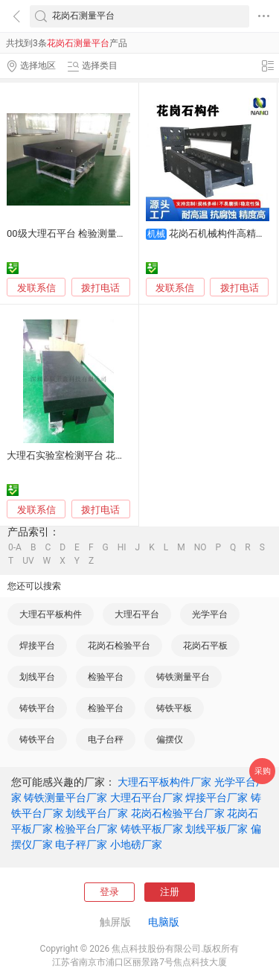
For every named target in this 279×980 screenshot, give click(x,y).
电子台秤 (106, 739)
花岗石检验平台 (119, 646)
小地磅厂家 (136, 844)
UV (28, 561)
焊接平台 (37, 646)
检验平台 (106, 677)
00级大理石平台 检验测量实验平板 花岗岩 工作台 (112, 233)
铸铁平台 (37, 708)
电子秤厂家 (81, 844)
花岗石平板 (205, 646)
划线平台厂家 (97, 813)
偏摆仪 (170, 739)
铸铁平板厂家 (152, 829)
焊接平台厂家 (217, 798)
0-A (15, 547)
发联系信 (36, 288)
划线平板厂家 (217, 829)
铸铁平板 (174, 708)
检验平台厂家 (86, 829)
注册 (170, 892)
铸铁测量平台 (183, 677)
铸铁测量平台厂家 (65, 798)
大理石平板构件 (51, 614)
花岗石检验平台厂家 (178, 813)
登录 (109, 892)
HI (122, 547)
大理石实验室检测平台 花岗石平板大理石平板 (105, 455)
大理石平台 (137, 614)
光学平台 (210, 614)
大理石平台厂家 (147, 798)
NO (201, 547)
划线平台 (37, 677)
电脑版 (164, 922)
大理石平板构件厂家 (164, 782)
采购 (263, 771)
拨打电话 (100, 288)
